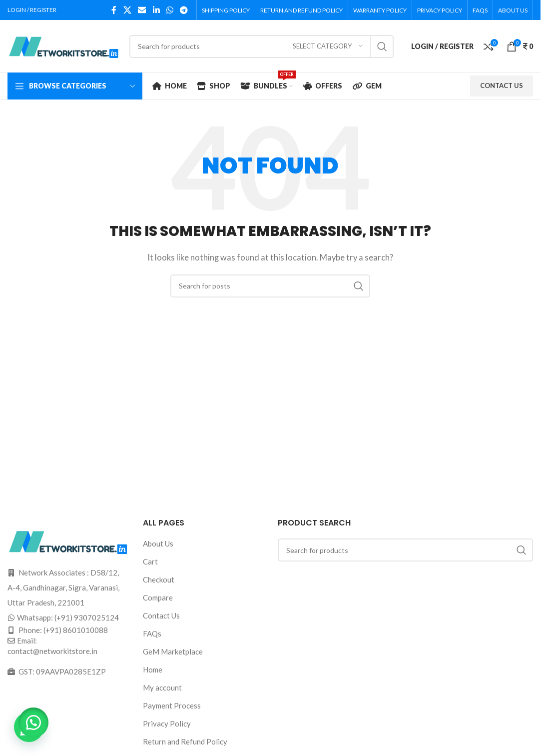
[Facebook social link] (114, 10)
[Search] (262, 46)
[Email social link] (142, 10)
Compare (158, 597)
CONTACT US (502, 85)
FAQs (152, 633)
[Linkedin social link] (156, 10)
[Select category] (328, 46)
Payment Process (172, 705)
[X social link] (127, 10)
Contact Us (161, 615)
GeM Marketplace (173, 651)
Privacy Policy (167, 723)
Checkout (159, 579)
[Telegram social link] (184, 10)
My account (162, 687)
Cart (150, 561)
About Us (158, 543)
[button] (35, 721)
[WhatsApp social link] (170, 10)
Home (153, 669)
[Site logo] (63, 45)
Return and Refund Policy (185, 741)
